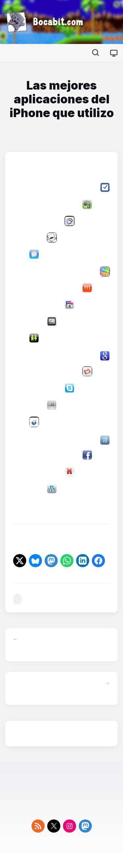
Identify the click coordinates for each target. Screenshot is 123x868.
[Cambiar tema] (114, 53)
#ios (17, 599)
